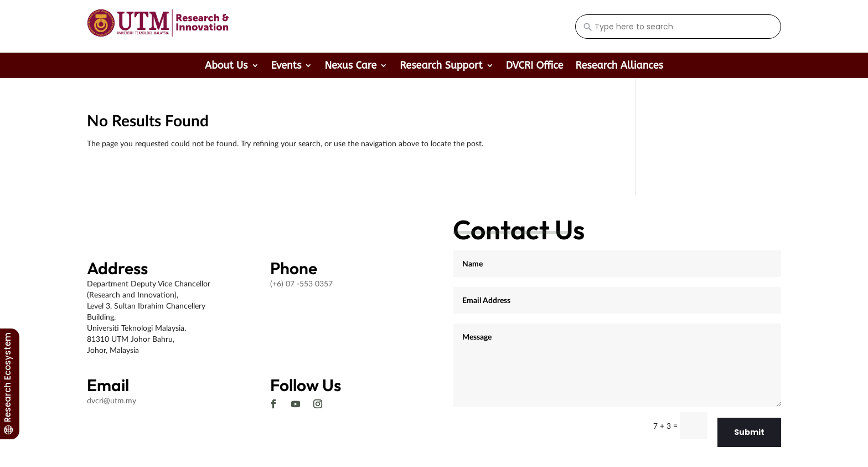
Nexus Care (350, 66)
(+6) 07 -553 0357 (301, 283)
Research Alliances (619, 66)
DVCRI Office (535, 66)
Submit (749, 432)
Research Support (441, 66)
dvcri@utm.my (112, 400)
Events (286, 66)
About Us (226, 66)
